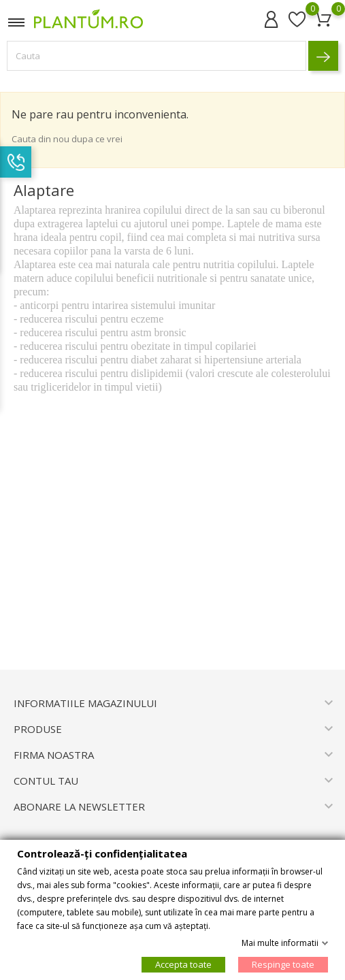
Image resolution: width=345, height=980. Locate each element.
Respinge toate (283, 964)
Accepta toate (183, 964)
